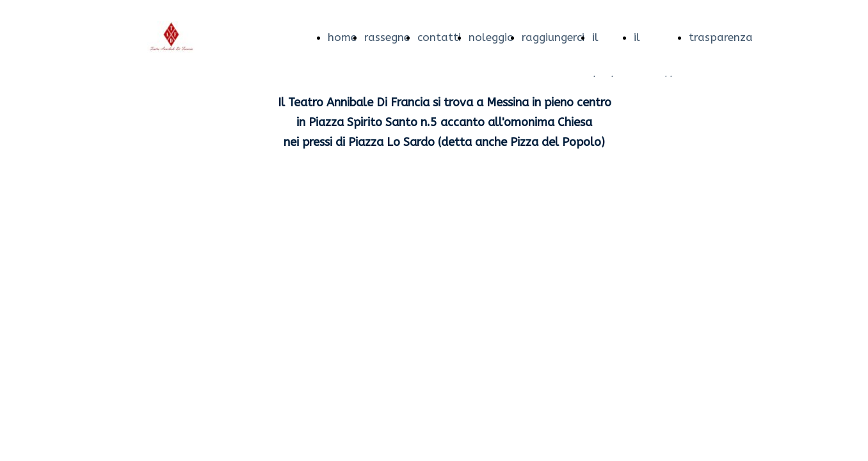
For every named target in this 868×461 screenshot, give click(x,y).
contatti (439, 37)
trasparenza (721, 37)
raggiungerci (553, 37)
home (342, 37)
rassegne (387, 37)
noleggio (491, 37)
